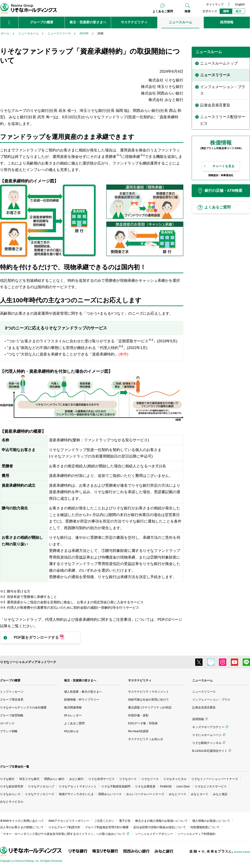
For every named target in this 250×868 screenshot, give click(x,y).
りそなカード (128, 779)
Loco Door (183, 786)
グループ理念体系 (12, 700)
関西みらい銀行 (54, 779)
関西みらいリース (110, 794)
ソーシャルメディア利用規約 (196, 834)
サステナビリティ (140, 680)
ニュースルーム (202, 680)
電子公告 (125, 821)
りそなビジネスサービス (211, 786)
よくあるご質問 (163, 11)
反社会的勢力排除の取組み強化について (160, 827)
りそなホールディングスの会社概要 (23, 707)
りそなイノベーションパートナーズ (215, 779)
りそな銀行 (7, 779)
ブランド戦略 (9, 731)
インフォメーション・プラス (211, 700)
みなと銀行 (76, 779)
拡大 (239, 11)
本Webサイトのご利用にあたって (22, 821)
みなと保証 (220, 794)
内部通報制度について (205, 827)
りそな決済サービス (101, 779)
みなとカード (200, 794)
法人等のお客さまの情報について (22, 827)
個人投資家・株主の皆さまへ (83, 692)
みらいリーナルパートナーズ (145, 794)
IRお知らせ (71, 731)
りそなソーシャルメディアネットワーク (28, 662)
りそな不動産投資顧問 (116, 786)
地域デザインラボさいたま (76, 794)
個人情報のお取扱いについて (211, 821)
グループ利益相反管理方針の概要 (107, 827)
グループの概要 (10, 680)
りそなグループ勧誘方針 (64, 827)
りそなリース (150, 779)
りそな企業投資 (145, 786)
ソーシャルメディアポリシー (154, 834)
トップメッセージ (12, 692)
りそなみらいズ (10, 794)
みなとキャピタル (12, 802)
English (240, 4)
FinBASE (166, 786)
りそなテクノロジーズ (40, 794)
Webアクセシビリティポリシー (69, 821)
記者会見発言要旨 (204, 707)
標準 (226, 11)
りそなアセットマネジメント (78, 786)
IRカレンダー (73, 715)
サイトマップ (215, 4)
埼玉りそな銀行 (29, 779)
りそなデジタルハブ (41, 786)
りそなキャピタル (175, 779)
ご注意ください (104, 821)
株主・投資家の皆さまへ (80, 680)
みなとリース (177, 794)
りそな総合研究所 (12, 786)
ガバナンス (7, 723)
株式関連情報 (73, 707)
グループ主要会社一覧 (15, 767)
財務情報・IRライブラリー (82, 700)
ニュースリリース (204, 692)
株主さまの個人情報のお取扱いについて (161, 821)
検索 (187, 11)
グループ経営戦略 (12, 715)
